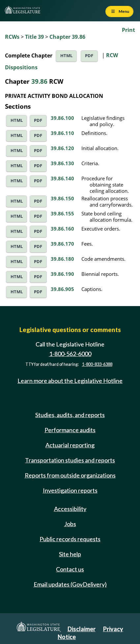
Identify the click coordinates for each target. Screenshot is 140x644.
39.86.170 (62, 244)
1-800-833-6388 (97, 364)
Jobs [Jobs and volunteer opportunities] (70, 524)
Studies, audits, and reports (70, 415)
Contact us (70, 569)
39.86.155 (62, 213)
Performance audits (70, 430)
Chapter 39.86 (67, 37)
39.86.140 (62, 178)
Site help (70, 554)
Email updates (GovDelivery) (70, 584)
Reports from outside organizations (70, 475)
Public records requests (70, 539)
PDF (89, 56)
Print (128, 30)
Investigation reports (70, 490)
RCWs (12, 37)
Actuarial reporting (70, 445)
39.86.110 (62, 133)
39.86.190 (62, 274)
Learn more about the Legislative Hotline (70, 381)
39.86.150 (62, 198)
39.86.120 (62, 148)
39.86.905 (62, 289)
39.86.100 (62, 118)
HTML (66, 56)
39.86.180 (62, 259)
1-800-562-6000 (70, 354)
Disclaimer (82, 629)
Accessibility (70, 509)
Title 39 (34, 37)
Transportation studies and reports (70, 460)
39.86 (39, 81)
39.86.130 (62, 163)
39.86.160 (62, 229)
